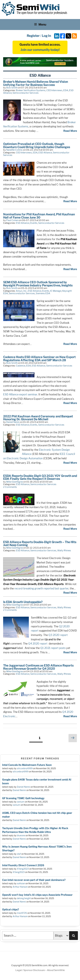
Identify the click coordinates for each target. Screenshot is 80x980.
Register (33, 36)
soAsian (21, 884)
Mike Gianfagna (15, 482)
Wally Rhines (64, 550)
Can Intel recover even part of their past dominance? (34, 880)
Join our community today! (40, 50)
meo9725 (22, 913)
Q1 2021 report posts (53, 648)
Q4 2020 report (38, 644)
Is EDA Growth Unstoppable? (23, 602)
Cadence (21, 366)
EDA (66, 90)
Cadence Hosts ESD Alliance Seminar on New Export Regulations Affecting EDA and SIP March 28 (39, 358)
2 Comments (10, 487)
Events (34, 223)
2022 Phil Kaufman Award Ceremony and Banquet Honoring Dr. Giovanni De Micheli (38, 418)
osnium (21, 802)
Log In (46, 36)
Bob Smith (12, 88)
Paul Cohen (12, 220)
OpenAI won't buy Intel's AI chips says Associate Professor (37, 895)
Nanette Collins (14, 150)
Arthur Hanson (20, 887)
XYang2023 (23, 869)
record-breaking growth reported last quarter (41, 588)
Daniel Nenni (13, 422)
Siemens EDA (43, 293)
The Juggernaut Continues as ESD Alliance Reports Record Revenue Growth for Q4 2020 (38, 667)
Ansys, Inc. (21, 291)
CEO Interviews (54, 90)
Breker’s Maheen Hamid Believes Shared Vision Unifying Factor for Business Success (36, 83)
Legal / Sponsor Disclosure (30, 970)
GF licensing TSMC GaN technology (23, 798)
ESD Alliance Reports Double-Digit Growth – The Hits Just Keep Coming (40, 543)
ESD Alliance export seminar (20, 394)
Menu (40, 24)
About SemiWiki (56, 970)
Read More (70, 131)
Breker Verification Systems (31, 90)
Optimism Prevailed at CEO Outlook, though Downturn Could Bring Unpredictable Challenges (37, 145)
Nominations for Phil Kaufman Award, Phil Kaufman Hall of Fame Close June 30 (39, 216)
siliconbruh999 (25, 768)
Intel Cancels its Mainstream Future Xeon (27, 765)
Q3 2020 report (58, 635)
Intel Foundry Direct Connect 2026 (23, 865)
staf (19, 854)
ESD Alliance (45, 153)
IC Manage (56, 291)
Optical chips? (10, 909)
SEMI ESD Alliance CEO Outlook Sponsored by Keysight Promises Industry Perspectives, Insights (38, 284)
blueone (21, 836)
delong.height (24, 898)
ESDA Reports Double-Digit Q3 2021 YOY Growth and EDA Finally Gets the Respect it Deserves (40, 477)
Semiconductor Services (26, 93)
